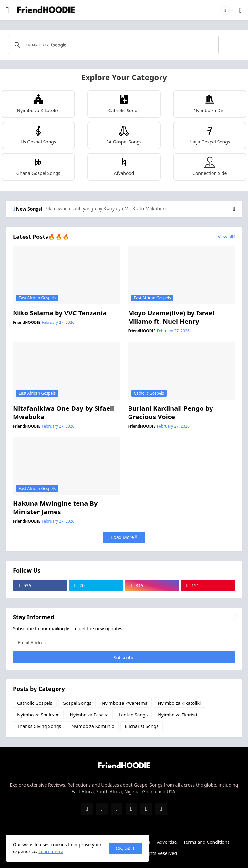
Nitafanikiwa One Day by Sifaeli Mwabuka (63, 413)
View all (226, 237)
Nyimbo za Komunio (93, 726)
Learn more (51, 851)
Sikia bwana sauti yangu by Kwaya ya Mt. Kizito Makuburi (105, 209)
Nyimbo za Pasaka (89, 715)
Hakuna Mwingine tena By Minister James (55, 508)
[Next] (234, 209)
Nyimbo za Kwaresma (125, 703)
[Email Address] (124, 642)
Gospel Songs (77, 703)
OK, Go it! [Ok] (126, 848)
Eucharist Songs (142, 726)
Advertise (167, 842)
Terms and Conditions (207, 842)
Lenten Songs (133, 715)
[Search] (240, 10)
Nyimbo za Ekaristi (177, 715)
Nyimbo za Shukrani (38, 715)
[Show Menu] (7, 10)
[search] (112, 45)
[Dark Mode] (227, 10)
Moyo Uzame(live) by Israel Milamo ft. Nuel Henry (171, 317)
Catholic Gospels (35, 703)
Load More (122, 537)
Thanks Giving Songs (39, 726)
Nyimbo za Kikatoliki (179, 703)
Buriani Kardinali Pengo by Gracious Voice (171, 413)
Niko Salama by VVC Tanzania (60, 313)
